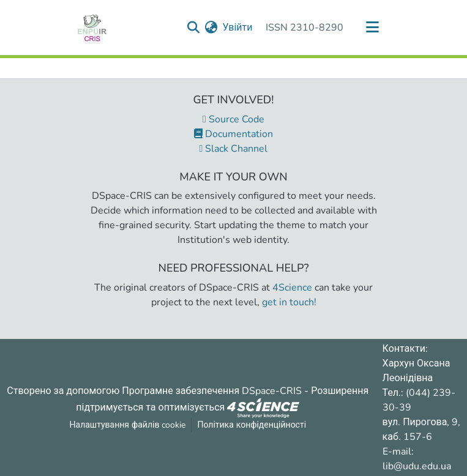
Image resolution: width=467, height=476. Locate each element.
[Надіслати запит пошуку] (193, 28)
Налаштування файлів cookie (128, 425)
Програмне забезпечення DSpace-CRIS (212, 391)
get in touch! (289, 302)
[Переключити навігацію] (373, 28)
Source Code (234, 119)
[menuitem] (211, 28)
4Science (292, 288)
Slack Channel (234, 149)
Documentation (234, 134)
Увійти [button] (238, 28)
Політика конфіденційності (252, 425)
